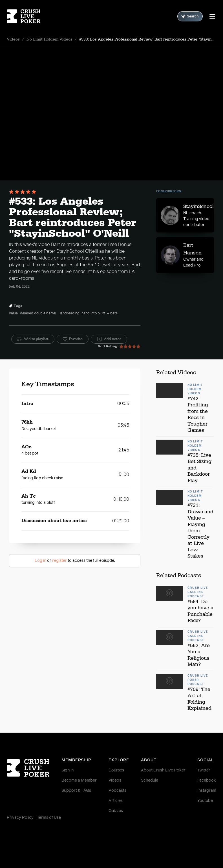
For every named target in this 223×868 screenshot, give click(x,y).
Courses (116, 770)
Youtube (205, 801)
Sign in (68, 770)
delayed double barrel (38, 314)
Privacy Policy (20, 818)
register (59, 561)
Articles (116, 801)
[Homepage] (24, 16)
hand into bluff (93, 314)
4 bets (112, 314)
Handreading (69, 314)
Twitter (204, 770)
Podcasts (117, 791)
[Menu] (212, 16)
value (13, 314)
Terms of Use (49, 818)
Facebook (207, 780)
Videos (13, 39)
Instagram (207, 791)
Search (190, 16)
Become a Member (79, 780)
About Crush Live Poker (163, 770)
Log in (40, 561)
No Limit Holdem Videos (49, 39)
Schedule (150, 780)
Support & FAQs (76, 791)
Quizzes (116, 811)
